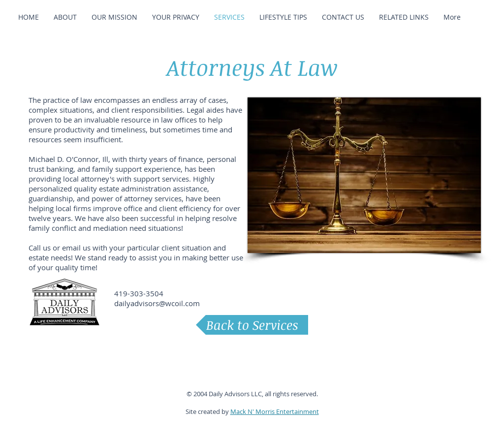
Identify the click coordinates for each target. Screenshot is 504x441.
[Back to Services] (252, 325)
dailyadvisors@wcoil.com (157, 303)
